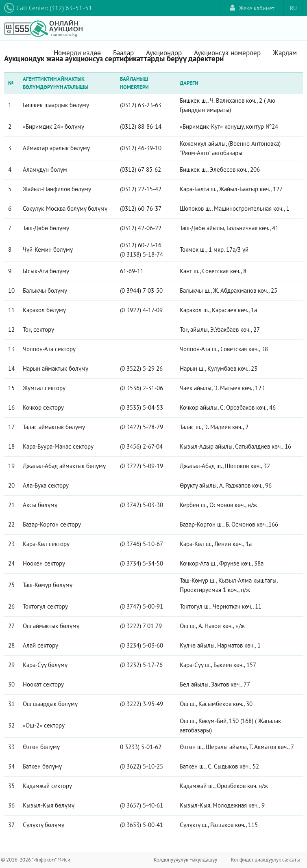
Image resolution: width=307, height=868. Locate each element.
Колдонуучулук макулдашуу (185, 860)
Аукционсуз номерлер (227, 53)
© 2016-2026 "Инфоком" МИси (36, 860)
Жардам (285, 53)
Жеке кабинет (252, 8)
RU (293, 8)
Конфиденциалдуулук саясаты (266, 860)
